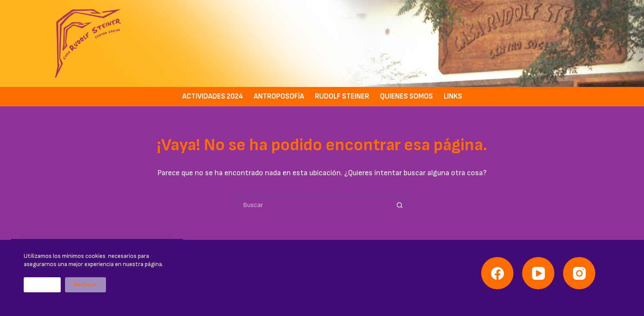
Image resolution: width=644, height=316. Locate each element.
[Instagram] (579, 273)
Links (453, 96)
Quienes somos (406, 96)
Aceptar (42, 285)
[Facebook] (497, 273)
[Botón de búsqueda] (400, 205)
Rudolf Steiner (342, 96)
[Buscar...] (314, 205)
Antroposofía (279, 96)
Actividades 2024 (213, 96)
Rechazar (86, 285)
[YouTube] (538, 273)
